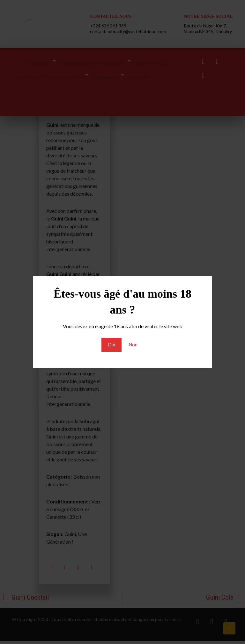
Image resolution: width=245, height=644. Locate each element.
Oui (111, 345)
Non (133, 345)
